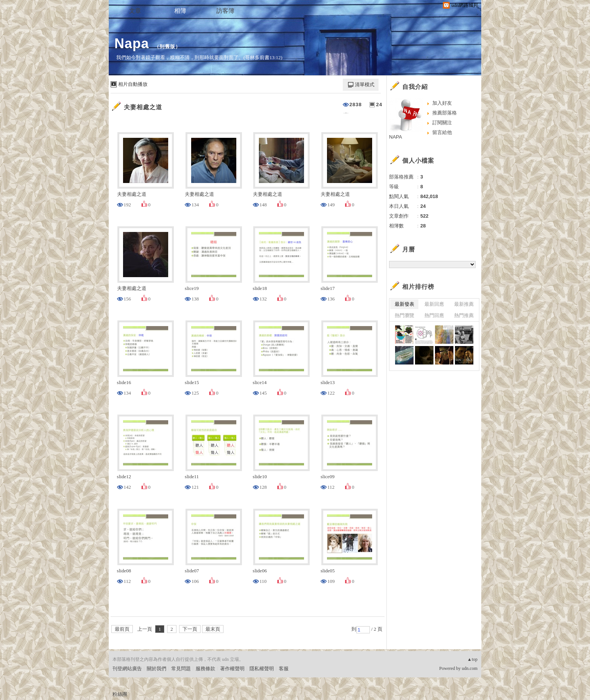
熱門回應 (434, 315)
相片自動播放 (133, 84)
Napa (132, 43)
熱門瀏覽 (404, 315)
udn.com (470, 668)
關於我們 (157, 669)
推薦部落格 (445, 113)
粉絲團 (120, 694)
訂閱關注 (442, 123)
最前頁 (122, 629)
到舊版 (167, 47)
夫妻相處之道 (143, 107)
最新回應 (434, 304)
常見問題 (181, 669)
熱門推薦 (464, 315)
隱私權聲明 (262, 669)
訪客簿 (225, 11)
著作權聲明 (232, 669)
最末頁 (213, 629)
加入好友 (442, 103)
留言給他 (442, 132)
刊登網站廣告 (127, 669)
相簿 (180, 11)
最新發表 (404, 304)
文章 (135, 11)
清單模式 (365, 85)
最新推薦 (464, 304)
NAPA (395, 137)
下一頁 (190, 629)
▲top (472, 659)
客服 (284, 669)
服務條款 (205, 669)
